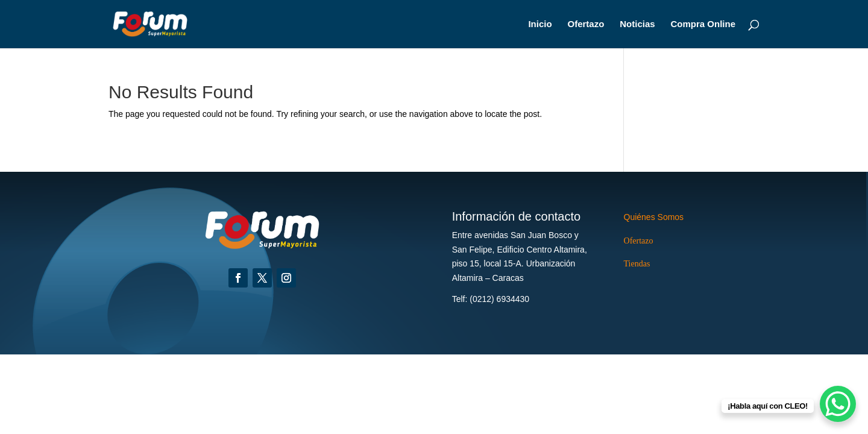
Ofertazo (586, 24)
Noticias (637, 24)
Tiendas (637, 264)
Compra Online (703, 24)
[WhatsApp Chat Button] (838, 404)
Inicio (540, 24)
